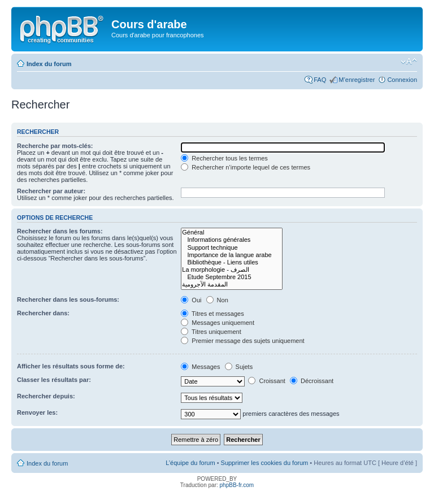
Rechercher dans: (43, 313)
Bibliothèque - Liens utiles (231, 262)
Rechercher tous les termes (224, 158)
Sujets (239, 367)
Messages (200, 367)
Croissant (267, 381)
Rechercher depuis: (46, 396)
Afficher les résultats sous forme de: (71, 366)
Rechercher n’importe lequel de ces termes (246, 167)
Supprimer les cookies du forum (265, 463)
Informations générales (231, 240)
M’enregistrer (357, 80)
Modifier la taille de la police (409, 62)
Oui (191, 300)
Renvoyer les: (37, 412)
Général (231, 233)
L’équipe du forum (190, 463)
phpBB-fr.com (237, 485)
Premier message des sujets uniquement (242, 341)
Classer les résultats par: (54, 380)
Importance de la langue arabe (231, 255)
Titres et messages (212, 314)
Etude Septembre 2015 (231, 277)
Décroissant (312, 381)
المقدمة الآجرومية (231, 284)
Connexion (402, 80)
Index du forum (49, 64)
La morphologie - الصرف (231, 270)
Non (217, 300)
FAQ (320, 80)
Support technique (231, 248)
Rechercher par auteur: (51, 191)
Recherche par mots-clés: (55, 146)
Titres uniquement (211, 332)
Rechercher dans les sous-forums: (68, 299)
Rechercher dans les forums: (60, 231)
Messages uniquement (218, 323)
